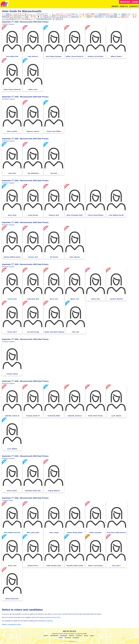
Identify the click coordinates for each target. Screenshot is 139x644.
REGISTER (125, 2)
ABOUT (115, 6)
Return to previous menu (11, 624)
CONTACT (134, 6)
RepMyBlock (72, 641)
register (60, 614)
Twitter (61, 638)
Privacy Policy (56, 617)
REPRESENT (54, 636)
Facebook (68, 638)
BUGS (86, 636)
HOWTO (72, 636)
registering (50, 621)
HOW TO (124, 6)
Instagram (76, 638)
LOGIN (135, 2)
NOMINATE (64, 636)
